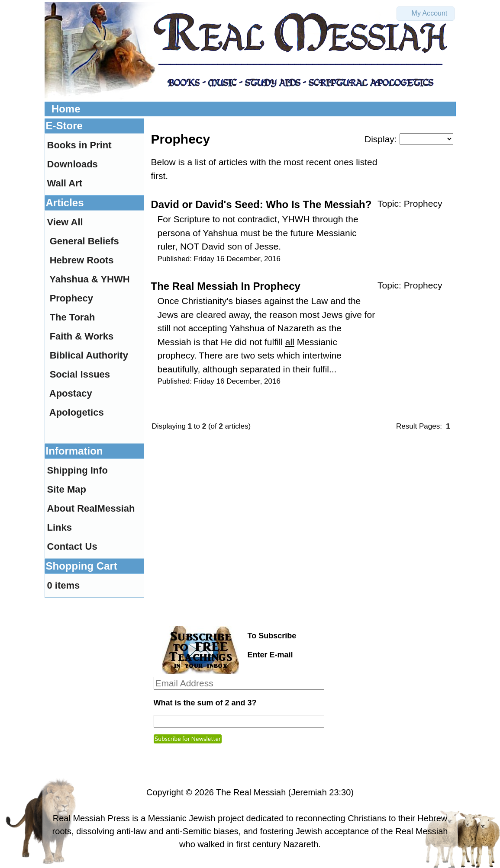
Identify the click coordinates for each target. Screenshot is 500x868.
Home (66, 109)
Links (60, 527)
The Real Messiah (251, 792)
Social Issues (80, 374)
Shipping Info (78, 470)
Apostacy (71, 393)
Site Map (67, 489)
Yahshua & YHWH (89, 279)
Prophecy (423, 203)
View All (65, 222)
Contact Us (72, 546)
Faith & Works (82, 336)
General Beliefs (84, 241)
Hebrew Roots (82, 260)
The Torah (73, 317)
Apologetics (77, 412)
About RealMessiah (91, 508)
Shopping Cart (82, 566)
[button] (426, 14)
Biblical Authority (89, 355)
